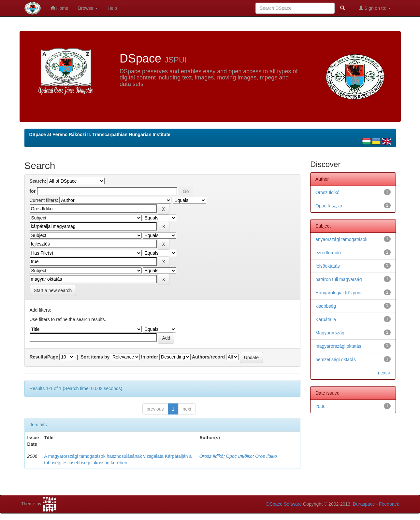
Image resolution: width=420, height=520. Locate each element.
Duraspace (364, 504)
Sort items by (95, 357)
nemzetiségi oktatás (336, 359)
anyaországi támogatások (341, 239)
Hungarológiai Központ (339, 293)
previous (155, 409)
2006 (320, 406)
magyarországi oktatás (338, 346)
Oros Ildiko (266, 456)
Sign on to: (375, 8)
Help (112, 8)
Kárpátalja (326, 319)
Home (59, 8)
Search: (38, 181)
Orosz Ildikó (211, 456)
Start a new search (53, 290)
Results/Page (44, 357)
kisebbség (326, 306)
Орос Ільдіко (239, 456)
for (33, 191)
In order (150, 357)
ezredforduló (328, 253)
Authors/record (208, 357)
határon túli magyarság (339, 279)
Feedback (389, 504)
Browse (88, 8)
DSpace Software (284, 504)
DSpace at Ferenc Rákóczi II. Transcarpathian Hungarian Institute (100, 134)
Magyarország (330, 333)
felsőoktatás (328, 266)
